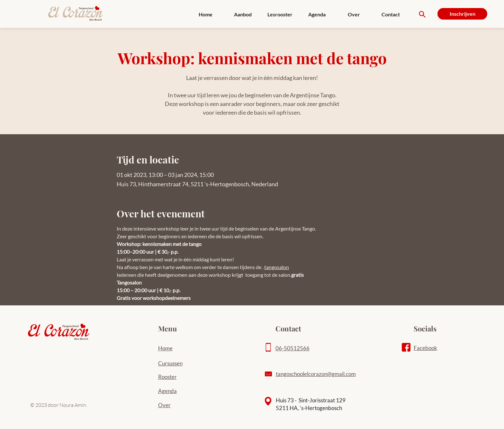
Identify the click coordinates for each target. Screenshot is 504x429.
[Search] (422, 14)
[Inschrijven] (462, 14)
